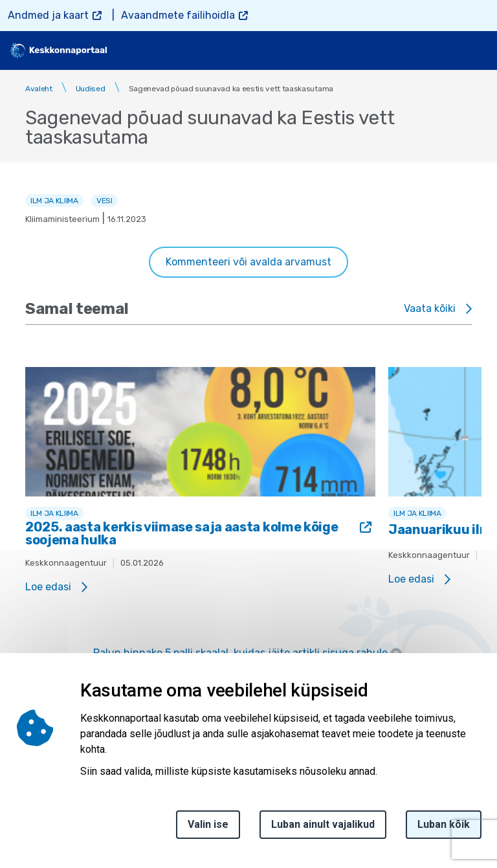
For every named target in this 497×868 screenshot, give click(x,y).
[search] (443, 50)
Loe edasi (48, 587)
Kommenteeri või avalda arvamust (248, 262)
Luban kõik (444, 824)
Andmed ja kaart (48, 15)
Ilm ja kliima (54, 201)
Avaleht (39, 89)
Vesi (105, 201)
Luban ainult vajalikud (323, 824)
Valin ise (208, 824)
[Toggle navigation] (478, 50)
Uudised (91, 89)
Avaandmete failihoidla (178, 15)
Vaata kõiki (430, 308)
